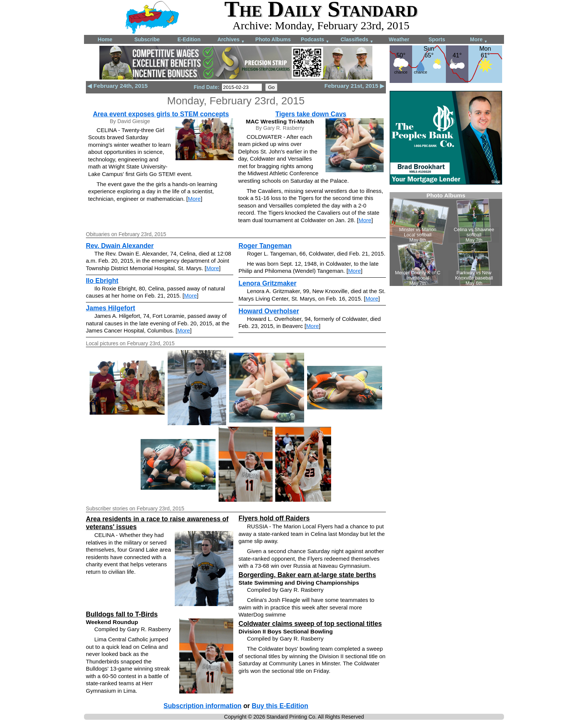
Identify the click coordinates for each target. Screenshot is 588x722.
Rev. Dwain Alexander (120, 246)
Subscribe (147, 39)
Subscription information (202, 706)
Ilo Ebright (102, 281)
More (479, 40)
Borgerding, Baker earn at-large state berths (307, 575)
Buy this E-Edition (280, 706)
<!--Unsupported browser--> (446, 239)
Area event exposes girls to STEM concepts (161, 114)
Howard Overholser (269, 311)
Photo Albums (273, 39)
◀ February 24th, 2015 (118, 86)
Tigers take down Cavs (311, 114)
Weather (399, 39)
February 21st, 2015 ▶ (354, 86)
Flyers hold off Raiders (274, 518)
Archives (231, 40)
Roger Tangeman (265, 246)
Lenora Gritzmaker (268, 283)
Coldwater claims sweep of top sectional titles (310, 624)
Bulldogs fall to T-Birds (122, 614)
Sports (437, 39)
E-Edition (189, 39)
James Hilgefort (110, 308)
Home (105, 39)
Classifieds (357, 40)
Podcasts (315, 40)
